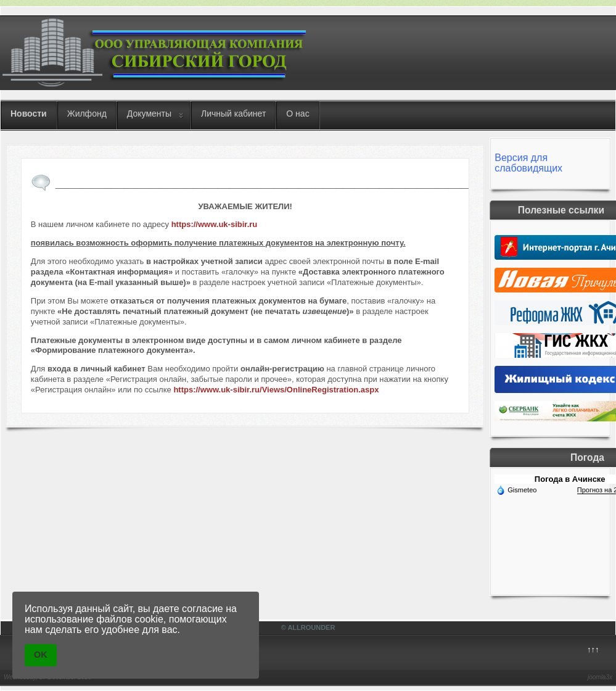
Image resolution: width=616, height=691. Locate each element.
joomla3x (600, 677)
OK (41, 655)
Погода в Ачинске (570, 479)
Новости (29, 114)
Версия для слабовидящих (528, 163)
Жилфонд (87, 114)
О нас (298, 114)
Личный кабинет (233, 114)
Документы (149, 114)
